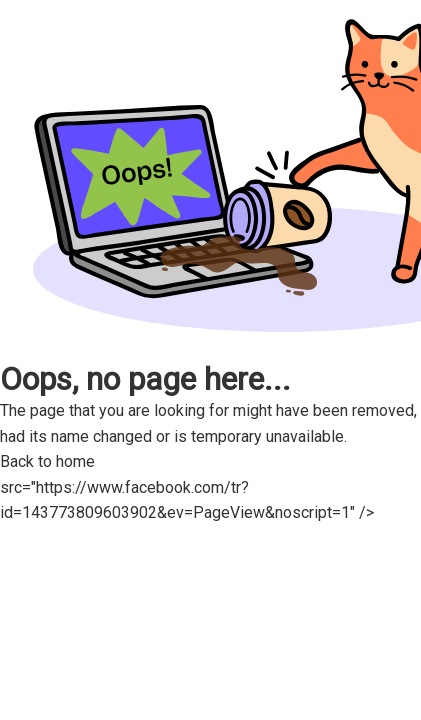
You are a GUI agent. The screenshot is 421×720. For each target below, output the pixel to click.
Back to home (57, 461)
